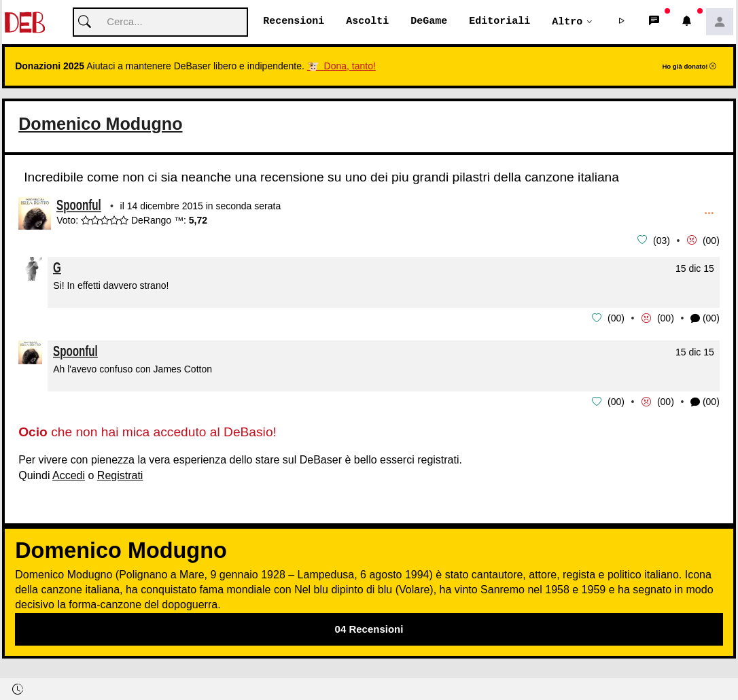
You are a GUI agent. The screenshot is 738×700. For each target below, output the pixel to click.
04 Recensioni (369, 628)
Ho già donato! (689, 67)
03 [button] (662, 241)
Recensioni (294, 22)
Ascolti (367, 22)
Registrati (120, 474)
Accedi (69, 474)
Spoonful (79, 207)
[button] (622, 22)
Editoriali (499, 22)
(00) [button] (705, 318)
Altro (567, 22)
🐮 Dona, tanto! (341, 67)
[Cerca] (160, 23)
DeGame (429, 22)
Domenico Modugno (100, 124)
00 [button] (711, 241)
